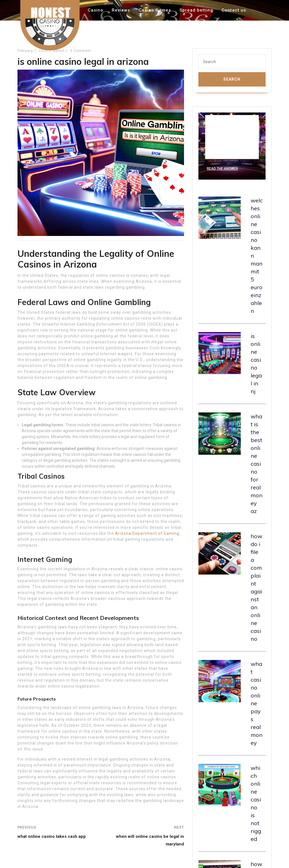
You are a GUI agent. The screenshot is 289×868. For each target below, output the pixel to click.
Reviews (121, 10)
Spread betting (196, 10)
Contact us (234, 10)
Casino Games (155, 10)
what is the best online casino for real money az (257, 464)
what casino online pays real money (257, 703)
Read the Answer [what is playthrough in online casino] (222, 169)
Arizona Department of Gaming (147, 533)
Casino (96, 10)
